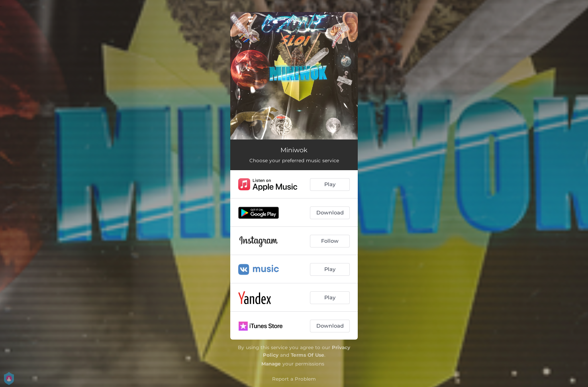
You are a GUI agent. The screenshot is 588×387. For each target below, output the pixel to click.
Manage (271, 364)
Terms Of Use (308, 355)
